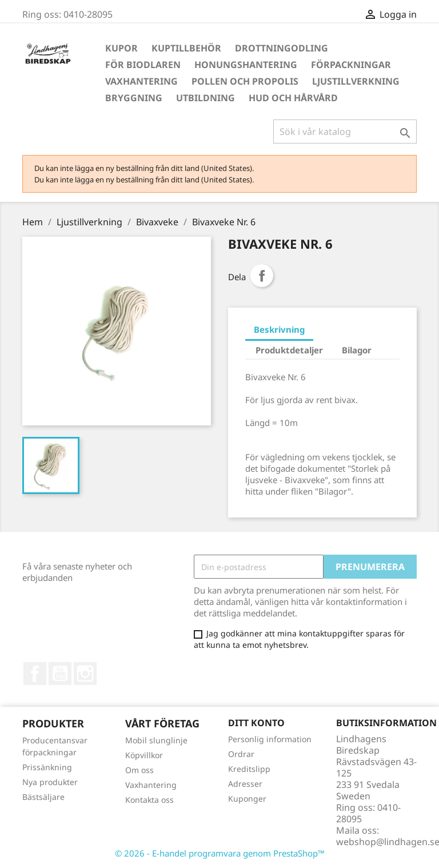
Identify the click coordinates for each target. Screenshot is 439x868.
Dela (262, 276)
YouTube (60, 674)
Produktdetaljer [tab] (289, 350)
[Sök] (345, 132)
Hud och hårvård (293, 98)
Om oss (139, 770)
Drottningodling (282, 48)
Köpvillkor (144, 755)
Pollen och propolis (245, 81)
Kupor (121, 48)
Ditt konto (256, 723)
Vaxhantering (141, 81)
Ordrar (241, 754)
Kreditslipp (249, 769)
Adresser (245, 784)
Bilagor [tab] (357, 350)
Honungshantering (246, 65)
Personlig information (270, 739)
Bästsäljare (43, 797)
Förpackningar (351, 65)
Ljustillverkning (356, 81)
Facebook (35, 674)
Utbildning (205, 98)
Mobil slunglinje (156, 740)
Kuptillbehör (186, 48)
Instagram (85, 674)
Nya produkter (50, 782)
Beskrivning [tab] (279, 329)
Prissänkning (47, 767)
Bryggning (134, 98)
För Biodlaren (143, 65)
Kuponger (247, 799)
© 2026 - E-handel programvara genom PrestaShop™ (220, 853)
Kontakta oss (149, 800)
